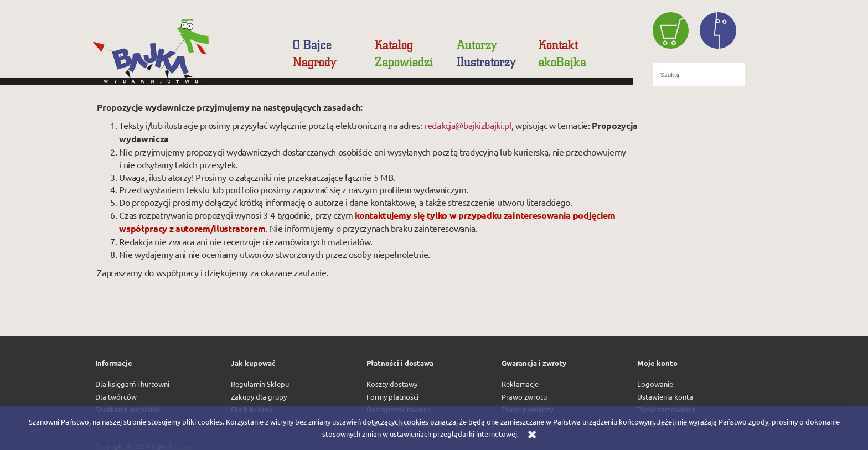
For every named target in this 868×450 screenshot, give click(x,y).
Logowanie (655, 384)
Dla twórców (116, 397)
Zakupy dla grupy (259, 397)
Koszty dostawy (392, 384)
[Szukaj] (761, 75)
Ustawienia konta (665, 397)
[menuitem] (315, 45)
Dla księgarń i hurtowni (132, 384)
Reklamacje (520, 384)
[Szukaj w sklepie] (699, 75)
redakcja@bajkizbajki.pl (468, 125)
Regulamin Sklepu (260, 384)
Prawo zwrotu (524, 397)
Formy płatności (392, 397)
